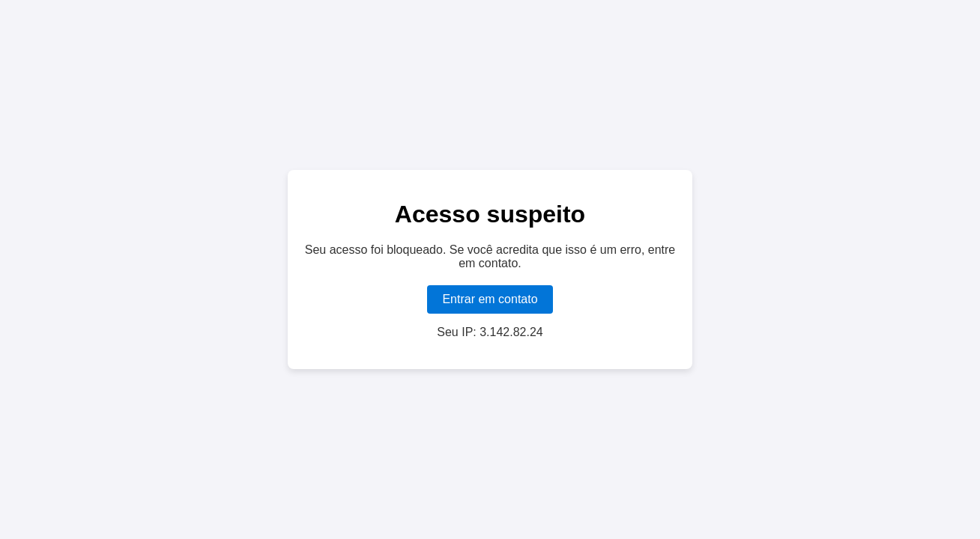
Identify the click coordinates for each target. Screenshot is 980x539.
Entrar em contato (490, 299)
